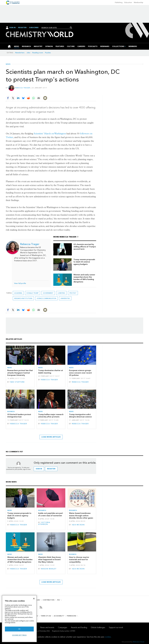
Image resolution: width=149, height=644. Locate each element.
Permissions (72, 616)
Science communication (46, 298)
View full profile (20, 283)
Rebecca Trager (23, 88)
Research (42, 510)
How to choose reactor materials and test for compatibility (79, 560)
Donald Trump (33, 293)
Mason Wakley (49, 569)
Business (11, 412)
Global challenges (98, 627)
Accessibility (59, 616)
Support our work (116, 627)
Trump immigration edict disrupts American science (80, 416)
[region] (19, 619)
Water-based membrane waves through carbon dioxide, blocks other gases (81, 516)
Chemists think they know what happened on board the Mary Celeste (49, 560)
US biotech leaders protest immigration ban (19, 416)
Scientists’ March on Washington (50, 134)
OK (19, 629)
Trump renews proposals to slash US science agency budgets (84, 262)
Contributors (49, 600)
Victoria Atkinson (44, 523)
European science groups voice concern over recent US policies (80, 373)
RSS (59, 600)
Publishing (119, 2)
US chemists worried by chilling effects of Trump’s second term (85, 247)
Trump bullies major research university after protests (51, 416)
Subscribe (34, 28)
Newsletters (20, 53)
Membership (139, 2)
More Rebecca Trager (65, 237)
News (8, 64)
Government (48, 293)
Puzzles (48, 53)
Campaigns (63, 627)
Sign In (12, 28)
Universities (65, 298)
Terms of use (46, 616)
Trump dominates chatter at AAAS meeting (51, 372)
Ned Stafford (17, 382)
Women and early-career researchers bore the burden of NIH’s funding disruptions (84, 278)
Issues (38, 600)
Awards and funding (79, 627)
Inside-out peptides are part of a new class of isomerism (51, 514)
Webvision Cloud (138, 642)
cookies (108, 637)
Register (22, 28)
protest (73, 293)
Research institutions (23, 298)
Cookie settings (19, 635)
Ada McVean (78, 525)
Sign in (39, 469)
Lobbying (61, 293)
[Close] (34, 599)
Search (71, 28)
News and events (47, 627)
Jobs (28, 53)
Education (128, 2)
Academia (18, 293)
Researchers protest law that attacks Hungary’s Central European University (20, 373)
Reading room (38, 53)
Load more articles (51, 437)
